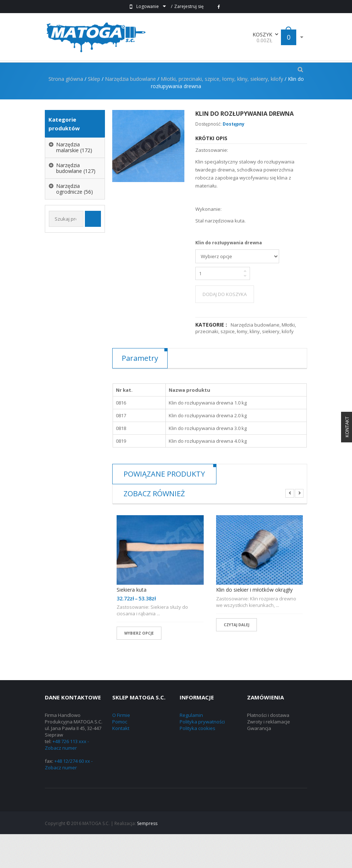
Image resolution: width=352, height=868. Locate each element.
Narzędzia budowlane (130, 113)
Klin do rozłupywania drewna (229, 277)
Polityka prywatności (202, 755)
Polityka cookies (197, 762)
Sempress (147, 857)
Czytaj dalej (236, 659)
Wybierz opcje (139, 667)
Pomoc (120, 755)
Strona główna (66, 113)
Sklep (94, 113)
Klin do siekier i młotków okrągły (254, 624)
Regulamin (191, 749)
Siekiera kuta (132, 624)
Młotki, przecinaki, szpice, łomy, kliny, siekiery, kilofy (222, 113)
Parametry (140, 392)
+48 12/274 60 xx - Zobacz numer (69, 798)
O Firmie (121, 749)
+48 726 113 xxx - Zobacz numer (67, 778)
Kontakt (121, 762)
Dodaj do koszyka (225, 328)
